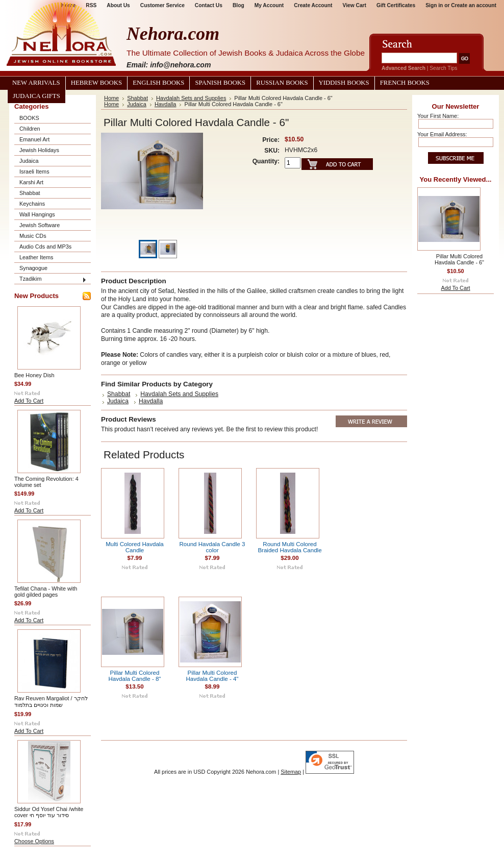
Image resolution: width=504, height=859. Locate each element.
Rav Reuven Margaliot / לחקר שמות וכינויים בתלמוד (51, 702)
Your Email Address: (442, 134)
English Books (158, 83)
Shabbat (30, 193)
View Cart (355, 5)
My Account (269, 5)
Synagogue (33, 268)
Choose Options (34, 841)
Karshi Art (31, 182)
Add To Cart (29, 401)
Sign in (434, 5)
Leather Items (36, 257)
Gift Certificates (396, 5)
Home (111, 98)
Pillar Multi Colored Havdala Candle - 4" (212, 676)
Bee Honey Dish (34, 375)
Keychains (32, 204)
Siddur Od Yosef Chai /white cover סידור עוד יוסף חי (49, 812)
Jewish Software (40, 225)
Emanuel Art (34, 139)
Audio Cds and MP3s (45, 247)
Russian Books (282, 83)
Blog (238, 5)
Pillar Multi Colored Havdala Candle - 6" (459, 259)
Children (30, 129)
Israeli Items (34, 171)
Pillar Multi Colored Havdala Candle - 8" (135, 676)
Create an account (474, 5)
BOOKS (29, 118)
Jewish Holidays (39, 150)
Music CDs (33, 236)
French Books (405, 83)
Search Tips (443, 68)
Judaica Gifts (36, 96)
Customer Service (162, 5)
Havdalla (166, 104)
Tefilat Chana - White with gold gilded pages (46, 592)
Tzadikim (31, 279)
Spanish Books (220, 83)
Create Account (313, 5)
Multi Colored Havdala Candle (135, 547)
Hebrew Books (96, 83)
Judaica (29, 161)
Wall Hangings (37, 214)
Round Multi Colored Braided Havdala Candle (289, 547)
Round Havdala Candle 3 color (212, 547)
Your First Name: (438, 116)
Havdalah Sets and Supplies (191, 98)
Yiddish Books (344, 83)
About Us (118, 5)
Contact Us (209, 5)
